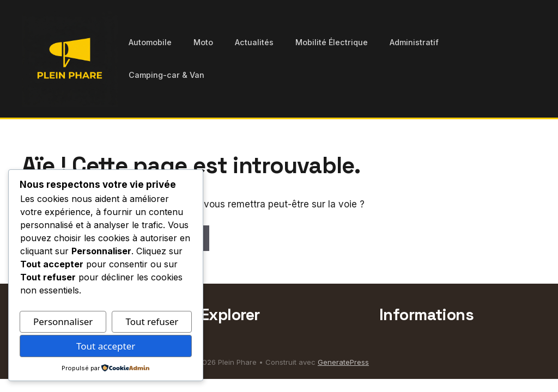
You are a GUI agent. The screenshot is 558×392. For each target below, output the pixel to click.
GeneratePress (343, 362)
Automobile (150, 42)
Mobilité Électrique (332, 42)
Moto (203, 42)
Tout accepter (106, 346)
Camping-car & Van (166, 75)
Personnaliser (63, 321)
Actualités (254, 42)
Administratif (414, 42)
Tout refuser (152, 321)
